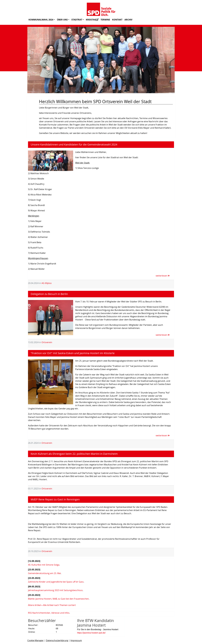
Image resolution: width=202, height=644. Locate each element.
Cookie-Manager (36, 640)
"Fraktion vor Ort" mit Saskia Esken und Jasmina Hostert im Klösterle (73, 353)
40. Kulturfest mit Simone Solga (44, 565)
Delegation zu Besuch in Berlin (49, 294)
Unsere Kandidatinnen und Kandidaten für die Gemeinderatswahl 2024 (74, 144)
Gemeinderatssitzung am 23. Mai (44, 573)
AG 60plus (47, 283)
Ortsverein (47, 342)
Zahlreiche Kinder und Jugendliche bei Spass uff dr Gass (56, 582)
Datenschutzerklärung (57, 640)
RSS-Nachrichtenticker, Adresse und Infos (49, 613)
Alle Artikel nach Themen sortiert (59, 605)
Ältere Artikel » (35, 605)
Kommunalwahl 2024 (42, 20)
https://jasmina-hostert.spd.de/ (91, 633)
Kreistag (92, 20)
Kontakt (117, 20)
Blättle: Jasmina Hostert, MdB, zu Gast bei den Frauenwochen (58, 599)
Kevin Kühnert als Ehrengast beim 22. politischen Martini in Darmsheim (74, 454)
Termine (105, 20)
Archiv (128, 20)
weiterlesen (163, 276)
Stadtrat (78, 20)
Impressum (76, 640)
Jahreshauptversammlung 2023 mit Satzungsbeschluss (55, 590)
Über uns (63, 20)
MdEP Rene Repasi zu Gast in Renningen (55, 499)
